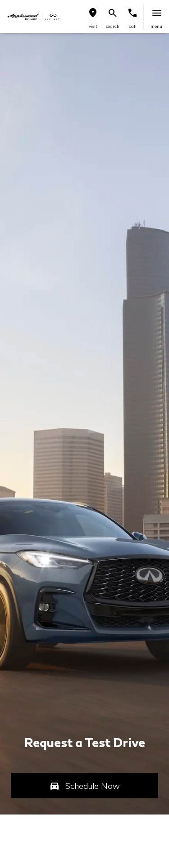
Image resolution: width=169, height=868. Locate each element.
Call (133, 26)
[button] (93, 17)
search (113, 26)
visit (93, 26)
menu (156, 26)
